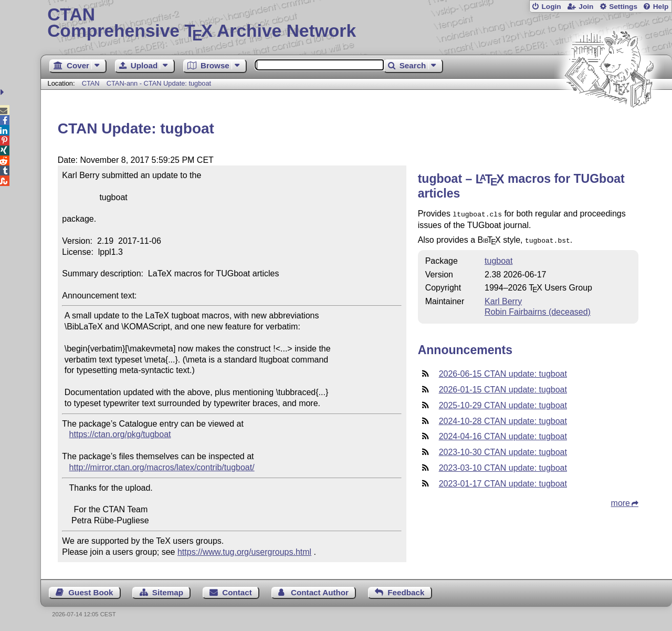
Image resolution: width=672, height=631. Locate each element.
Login (551, 7)
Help (661, 7)
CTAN (91, 83)
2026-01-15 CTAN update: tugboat (503, 387)
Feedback (406, 592)
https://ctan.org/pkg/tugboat (120, 434)
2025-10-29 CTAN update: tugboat (503, 403)
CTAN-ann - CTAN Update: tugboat (159, 83)
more (621, 501)
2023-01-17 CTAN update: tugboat (503, 482)
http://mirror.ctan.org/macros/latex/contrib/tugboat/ (162, 467)
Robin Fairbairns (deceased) (538, 310)
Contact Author (320, 592)
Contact (237, 592)
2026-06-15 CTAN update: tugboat (503, 372)
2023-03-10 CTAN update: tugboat (503, 466)
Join (586, 7)
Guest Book (91, 592)
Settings (623, 7)
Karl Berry (503, 299)
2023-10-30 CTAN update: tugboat (503, 450)
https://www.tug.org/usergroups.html (244, 552)
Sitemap (168, 592)
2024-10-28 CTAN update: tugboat (503, 419)
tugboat (498, 259)
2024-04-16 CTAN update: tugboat (503, 434)
